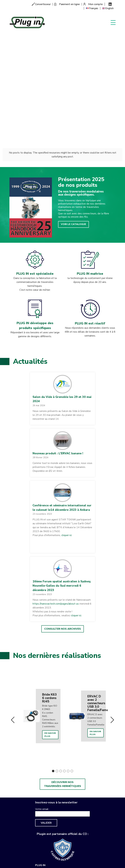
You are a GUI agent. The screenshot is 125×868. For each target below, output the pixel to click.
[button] (62, 263)
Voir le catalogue (72, 103)
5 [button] (68, 649)
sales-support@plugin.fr (49, 765)
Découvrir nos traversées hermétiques (63, 662)
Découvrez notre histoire (29, 46)
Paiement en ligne (69, 4)
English (109, 8)
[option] (40, 594)
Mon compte (95, 4)
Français (94, 8)
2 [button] (57, 649)
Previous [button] (13, 598)
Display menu (113, 22)
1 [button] (53, 649)
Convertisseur (43, 4)
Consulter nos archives (63, 507)
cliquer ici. (76, 494)
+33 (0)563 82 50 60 (53, 758)
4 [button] (64, 649)
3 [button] (61, 649)
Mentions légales (75, 765)
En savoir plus (49, 613)
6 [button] (72, 649)
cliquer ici (66, 414)
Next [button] (112, 598)
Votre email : (42, 687)
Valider (46, 700)
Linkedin (110, 4)
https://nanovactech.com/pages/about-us (56, 482)
